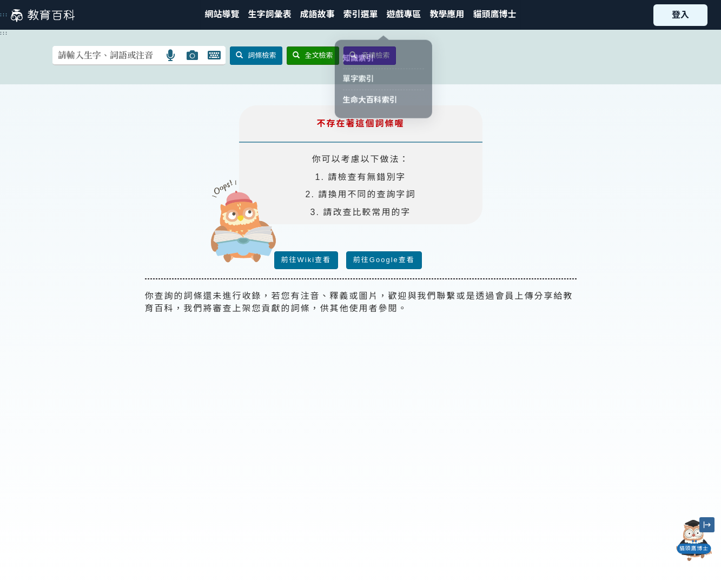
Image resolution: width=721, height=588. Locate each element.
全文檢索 (313, 55)
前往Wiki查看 (306, 260)
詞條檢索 (256, 55)
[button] (360, 15)
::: (4, 15)
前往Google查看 (384, 260)
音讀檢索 (370, 55)
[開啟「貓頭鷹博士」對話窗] (694, 540)
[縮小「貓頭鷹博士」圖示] (707, 525)
